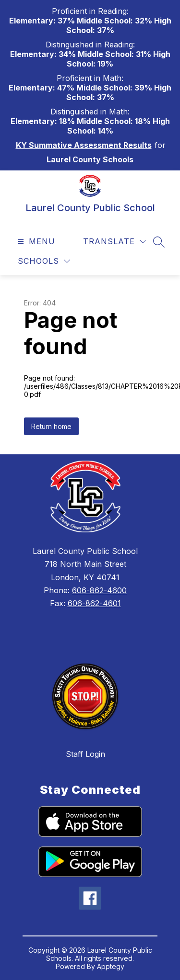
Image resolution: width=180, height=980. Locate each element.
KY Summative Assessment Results (84, 145)
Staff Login (85, 754)
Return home (51, 426)
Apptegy (111, 966)
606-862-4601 (94, 603)
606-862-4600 (99, 590)
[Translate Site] (114, 242)
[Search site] (159, 242)
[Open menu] (35, 242)
